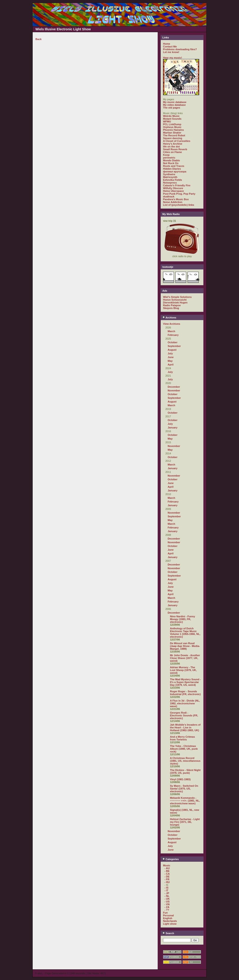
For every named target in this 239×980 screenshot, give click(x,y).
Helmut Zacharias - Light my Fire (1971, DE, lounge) (185, 822)
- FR (167, 879)
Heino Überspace (173, 191)
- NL (167, 896)
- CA (167, 874)
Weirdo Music (171, 116)
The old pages (172, 108)
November (174, 390)
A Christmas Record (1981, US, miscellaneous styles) (185, 761)
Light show (170, 924)
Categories (171, 859)
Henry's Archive (173, 144)
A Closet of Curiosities (177, 141)
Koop (166, 155)
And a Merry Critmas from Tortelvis (182, 738)
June (171, 357)
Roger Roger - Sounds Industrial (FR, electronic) (185, 693)
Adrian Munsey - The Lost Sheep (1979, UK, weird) (183, 670)
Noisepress (170, 183)
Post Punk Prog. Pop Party (179, 194)
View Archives (172, 324)
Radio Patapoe (172, 305)
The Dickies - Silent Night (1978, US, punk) (185, 771)
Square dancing (173, 138)
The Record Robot (174, 135)
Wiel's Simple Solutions (177, 297)
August (172, 350)
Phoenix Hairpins (173, 130)
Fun (165, 913)
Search (168, 933)
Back (38, 39)
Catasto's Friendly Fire (177, 185)
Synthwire (169, 174)
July (170, 353)
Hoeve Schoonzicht (175, 300)
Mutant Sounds (172, 119)
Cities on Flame (172, 152)
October (173, 342)
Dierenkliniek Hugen (175, 303)
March (171, 331)
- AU (167, 868)
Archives (169, 318)
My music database (175, 102)
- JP (167, 893)
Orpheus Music (172, 127)
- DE (167, 877)
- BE (167, 871)
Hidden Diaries (172, 169)
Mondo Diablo (171, 160)
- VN (167, 904)
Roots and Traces (174, 166)
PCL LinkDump (172, 124)
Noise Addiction (173, 202)
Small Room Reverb (175, 149)
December (174, 387)
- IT (166, 890)
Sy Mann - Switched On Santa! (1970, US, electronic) (184, 789)
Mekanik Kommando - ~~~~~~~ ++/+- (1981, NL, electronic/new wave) (185, 801)
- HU (167, 882)
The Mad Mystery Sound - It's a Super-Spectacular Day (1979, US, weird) (185, 682)
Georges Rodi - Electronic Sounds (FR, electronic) (184, 715)
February (173, 335)
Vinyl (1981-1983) (180, 779)
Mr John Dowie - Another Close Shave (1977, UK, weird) (185, 658)
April (171, 365)
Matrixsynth (170, 177)
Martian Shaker (172, 133)
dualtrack (169, 197)
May (170, 361)
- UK (167, 899)
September (174, 346)
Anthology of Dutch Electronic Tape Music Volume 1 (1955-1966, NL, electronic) (185, 633)
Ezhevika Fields (173, 180)
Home (167, 44)
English (168, 918)
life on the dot (171, 147)
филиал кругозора (175, 172)
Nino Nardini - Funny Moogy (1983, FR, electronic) (182, 619)
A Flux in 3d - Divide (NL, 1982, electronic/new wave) (185, 703)
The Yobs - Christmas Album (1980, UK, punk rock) (184, 749)
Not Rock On (171, 163)
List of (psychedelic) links (179, 205)
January (173, 428)
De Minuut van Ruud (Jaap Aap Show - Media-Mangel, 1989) (185, 646)
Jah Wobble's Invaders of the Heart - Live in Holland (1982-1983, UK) (185, 727)
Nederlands (170, 921)
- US (167, 902)
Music (167, 865)
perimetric (169, 158)
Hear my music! (173, 58)
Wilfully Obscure (173, 188)
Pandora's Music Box (176, 199)
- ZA (167, 907)
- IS (166, 888)
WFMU (167, 122)
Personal (168, 915)
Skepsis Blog (171, 308)
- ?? (167, 910)
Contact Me (170, 47)
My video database (174, 105)
